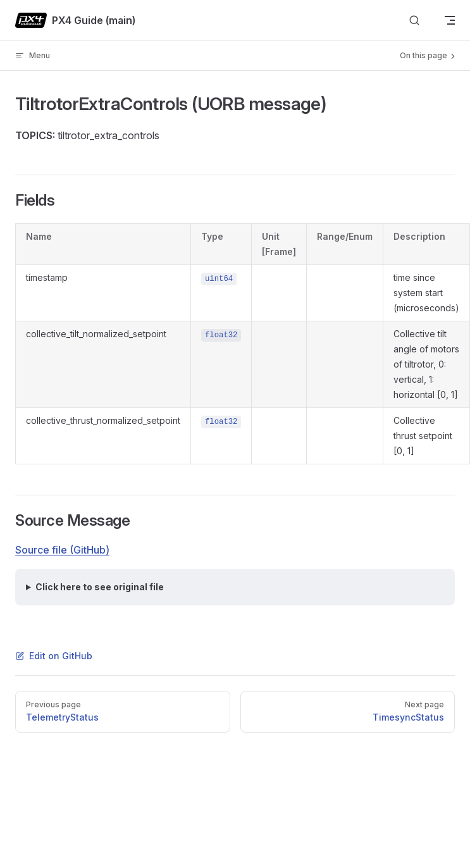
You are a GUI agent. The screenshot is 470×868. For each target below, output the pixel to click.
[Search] (414, 21)
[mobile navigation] (450, 20)
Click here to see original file (100, 587)
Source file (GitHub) (62, 550)
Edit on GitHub (54, 656)
